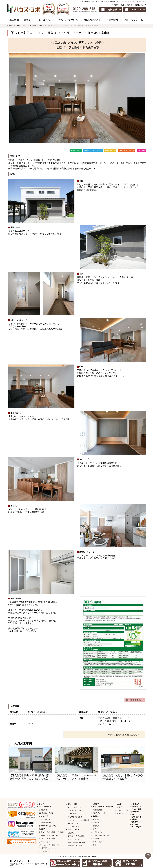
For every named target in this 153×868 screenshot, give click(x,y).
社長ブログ (121, 807)
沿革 (94, 829)
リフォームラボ (74, 839)
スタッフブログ (122, 810)
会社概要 (96, 826)
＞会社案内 (113, 5)
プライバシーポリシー (101, 835)
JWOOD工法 (44, 816)
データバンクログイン (76, 846)
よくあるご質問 (74, 826)
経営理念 (96, 819)
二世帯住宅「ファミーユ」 (48, 848)
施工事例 (14, 20)
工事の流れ (72, 814)
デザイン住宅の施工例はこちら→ (123, 735)
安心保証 (71, 833)
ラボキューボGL (45, 842)
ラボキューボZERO (46, 851)
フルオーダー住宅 (45, 823)
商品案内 (28, 20)
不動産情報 (112, 20)
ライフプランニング (75, 817)
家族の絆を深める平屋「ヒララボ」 (52, 832)
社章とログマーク (99, 832)
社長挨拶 (96, 823)
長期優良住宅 (44, 810)
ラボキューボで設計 (75, 810)
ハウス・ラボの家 (68, 20)
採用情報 (96, 839)
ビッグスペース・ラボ (47, 839)
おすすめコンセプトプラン (48, 826)
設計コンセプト (45, 819)
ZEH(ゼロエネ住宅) (46, 813)
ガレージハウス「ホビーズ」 (49, 845)
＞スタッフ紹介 (126, 5)
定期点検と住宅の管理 (76, 836)
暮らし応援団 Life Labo (76, 842)
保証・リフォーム (133, 20)
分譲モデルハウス (99, 813)
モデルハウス (46, 20)
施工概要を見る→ (135, 700)
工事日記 (120, 814)
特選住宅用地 (98, 810)
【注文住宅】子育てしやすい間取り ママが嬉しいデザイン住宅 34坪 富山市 (60, 33)
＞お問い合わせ (140, 5)
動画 (94, 845)
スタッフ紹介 (98, 842)
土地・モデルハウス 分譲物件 (79, 820)
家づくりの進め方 (74, 807)
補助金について (92, 20)
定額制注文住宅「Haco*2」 (49, 835)
